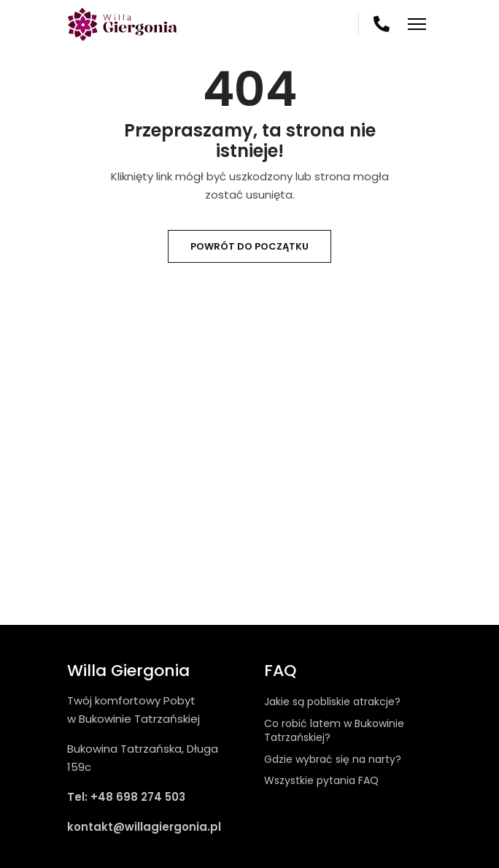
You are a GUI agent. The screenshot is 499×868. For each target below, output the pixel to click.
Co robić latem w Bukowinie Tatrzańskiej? (334, 731)
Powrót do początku (249, 246)
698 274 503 (382, 24)
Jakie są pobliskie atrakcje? (332, 702)
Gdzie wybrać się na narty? (333, 759)
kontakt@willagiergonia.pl (144, 827)
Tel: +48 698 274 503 (126, 797)
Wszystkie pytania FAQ (321, 780)
